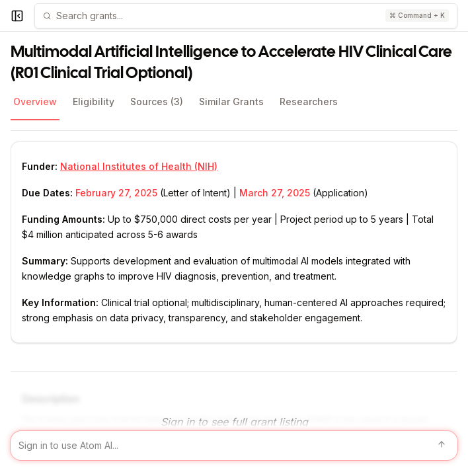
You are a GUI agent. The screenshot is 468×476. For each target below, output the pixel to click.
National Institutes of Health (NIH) (139, 166)
